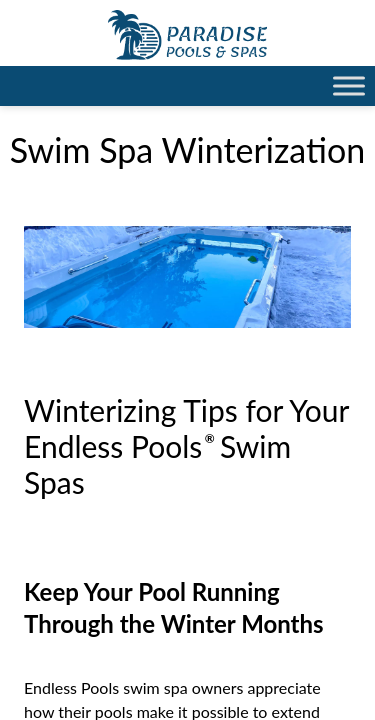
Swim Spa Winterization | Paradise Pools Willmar (187, 35)
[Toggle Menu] (349, 85)
